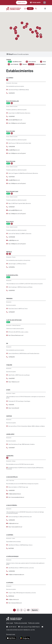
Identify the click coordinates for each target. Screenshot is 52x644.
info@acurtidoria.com (14, 600)
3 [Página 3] (21, 610)
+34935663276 (11, 357)
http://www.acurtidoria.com (15, 603)
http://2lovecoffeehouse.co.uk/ (16, 335)
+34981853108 (12, 571)
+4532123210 (11, 405)
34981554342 (11, 596)
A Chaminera (10, 535)
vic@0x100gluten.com (13, 240)
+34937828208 (12, 237)
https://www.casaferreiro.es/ (15, 527)
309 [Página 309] (28, 610)
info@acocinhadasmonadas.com (16, 575)
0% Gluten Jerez (11, 131)
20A (7, 343)
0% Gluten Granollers (13, 101)
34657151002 (11, 548)
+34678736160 (11, 177)
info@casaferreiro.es (13, 523)
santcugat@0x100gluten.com (15, 210)
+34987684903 (12, 520)
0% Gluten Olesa (11, 161)
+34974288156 (11, 267)
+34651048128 (11, 93)
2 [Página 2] (18, 610)
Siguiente (35, 610)
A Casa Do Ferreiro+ (12, 505)
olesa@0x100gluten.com (14, 180)
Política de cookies (34, 623)
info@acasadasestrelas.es (15, 494)
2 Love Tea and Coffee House (14, 320)
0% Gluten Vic (10, 222)
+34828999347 (12, 291)
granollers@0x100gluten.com (15, 120)
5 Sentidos (9, 416)
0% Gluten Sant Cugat (12, 192)
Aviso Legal (10, 623)
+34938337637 (11, 207)
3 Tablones (9, 365)
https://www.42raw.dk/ (14, 408)
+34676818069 (11, 116)
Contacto (30, 9)
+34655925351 (11, 491)
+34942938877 (12, 448)
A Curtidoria (10, 583)
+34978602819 (12, 312)
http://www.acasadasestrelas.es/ (16, 497)
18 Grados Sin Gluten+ (12, 275)
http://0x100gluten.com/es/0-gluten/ (17, 123)
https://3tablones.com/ (14, 382)
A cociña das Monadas (12, 556)
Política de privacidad (21, 623)
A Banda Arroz (10, 434)
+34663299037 (12, 378)
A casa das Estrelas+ (12, 477)
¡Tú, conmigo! (10, 78)
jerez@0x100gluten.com (14, 150)
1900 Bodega (9, 299)
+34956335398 (12, 147)
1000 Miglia (9, 252)
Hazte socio (22, 2)
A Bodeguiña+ (10, 456)
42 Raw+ (8, 390)
